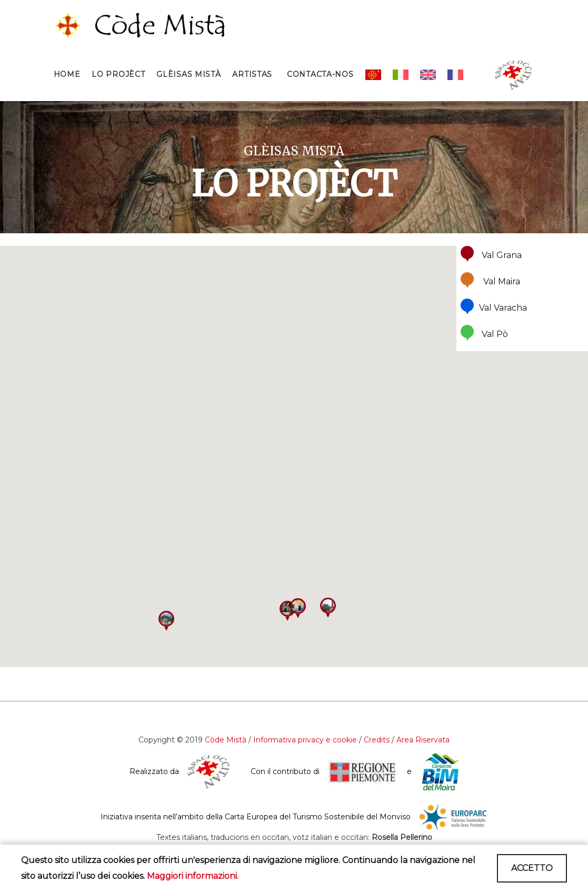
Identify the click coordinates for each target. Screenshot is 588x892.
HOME (67, 74)
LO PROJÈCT (118, 74)
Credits (378, 740)
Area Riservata (423, 740)
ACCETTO (532, 868)
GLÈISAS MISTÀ (188, 74)
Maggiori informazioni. (193, 876)
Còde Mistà (226, 740)
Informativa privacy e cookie (305, 740)
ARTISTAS (252, 74)
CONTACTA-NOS (320, 74)
